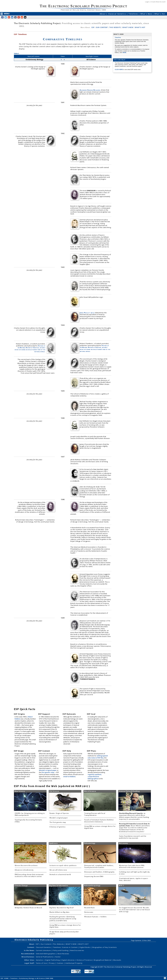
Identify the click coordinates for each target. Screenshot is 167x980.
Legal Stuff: (30, 963)
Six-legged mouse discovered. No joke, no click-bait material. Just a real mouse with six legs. (135, 910)
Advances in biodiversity (24, 870)
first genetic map (48, 772)
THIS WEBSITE (115, 28)
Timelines (133, 14)
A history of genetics (58, 827)
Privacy (52, 963)
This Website (59, 944)
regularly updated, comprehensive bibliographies (95, 777)
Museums (117, 960)
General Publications (45, 957)
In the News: (29, 950)
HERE (124, 52)
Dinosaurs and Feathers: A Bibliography (99, 872)
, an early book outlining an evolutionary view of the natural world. (30, 349)
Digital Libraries (68, 960)
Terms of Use (42, 963)
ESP (93, 28)
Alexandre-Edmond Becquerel (90, 90)
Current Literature (44, 950)
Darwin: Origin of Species (59, 813)
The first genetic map (58, 822)
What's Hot (160, 14)
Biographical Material (103, 960)
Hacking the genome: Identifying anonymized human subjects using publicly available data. (63, 919)
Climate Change (21, 886)
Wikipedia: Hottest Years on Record (28, 908)
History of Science (84, 960)
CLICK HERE (119, 69)
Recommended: (28, 954)
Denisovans (89, 912)
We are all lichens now (58, 870)
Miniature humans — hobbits (95, 917)
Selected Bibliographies (46, 954)
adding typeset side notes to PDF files (98, 757)
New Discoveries (77, 950)
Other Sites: (29, 960)
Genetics (40, 960)
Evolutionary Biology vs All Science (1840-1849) (36, 978)
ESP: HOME (5, 978)
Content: (31, 947)
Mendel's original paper (48, 770)
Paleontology (90, 843)
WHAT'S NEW (128, 28)
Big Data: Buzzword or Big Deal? (62, 908)
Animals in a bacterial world (60, 875)
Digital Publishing (53, 960)
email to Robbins (69, 777)
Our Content (46, 944)
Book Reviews (63, 954)
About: (32, 944)
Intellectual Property (74, 963)
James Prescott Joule (87, 313)
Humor (58, 957)
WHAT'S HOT (140, 28)
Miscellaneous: (28, 957)
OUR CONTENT (102, 28)
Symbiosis (53, 843)
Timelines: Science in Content (65, 947)
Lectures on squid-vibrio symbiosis (63, 866)
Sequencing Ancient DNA (94, 877)
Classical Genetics (117, 14)
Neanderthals (90, 908)
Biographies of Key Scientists (105, 947)
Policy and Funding (61, 950)
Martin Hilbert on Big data (59, 912)
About (103, 14)
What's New (146, 14)
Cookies (60, 963)
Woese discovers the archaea (26, 866)
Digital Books (85, 947)
